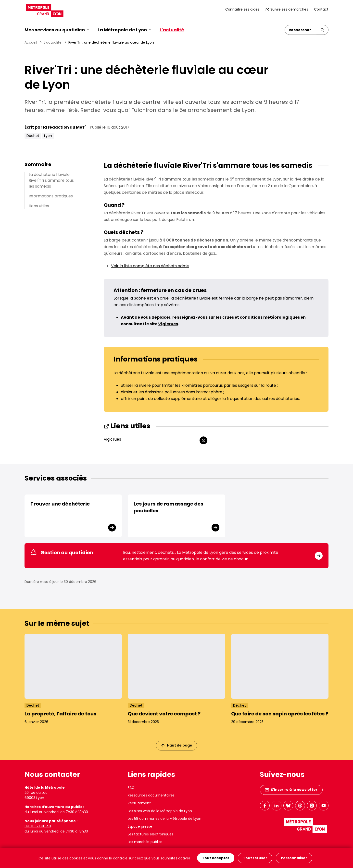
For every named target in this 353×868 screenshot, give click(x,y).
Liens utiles (39, 206)
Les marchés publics (145, 842)
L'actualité (172, 30)
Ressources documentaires (151, 795)
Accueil (31, 42)
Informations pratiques (51, 196)
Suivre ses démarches (287, 9)
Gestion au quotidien (62, 553)
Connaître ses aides (242, 9)
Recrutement (139, 803)
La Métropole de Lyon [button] (124, 30)
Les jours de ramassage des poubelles (168, 507)
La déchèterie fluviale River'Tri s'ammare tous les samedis (51, 180)
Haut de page (177, 745)
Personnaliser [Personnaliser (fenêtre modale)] (294, 858)
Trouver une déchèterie (60, 504)
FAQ (131, 788)
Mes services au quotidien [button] (57, 30)
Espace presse (140, 826)
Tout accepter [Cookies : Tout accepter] (216, 858)
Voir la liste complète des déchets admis (150, 266)
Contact (321, 9)
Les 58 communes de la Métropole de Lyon (164, 819)
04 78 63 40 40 (38, 826)
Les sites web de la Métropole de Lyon (160, 811)
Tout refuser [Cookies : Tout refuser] (255, 858)
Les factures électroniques (151, 834)
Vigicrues (112, 439)
